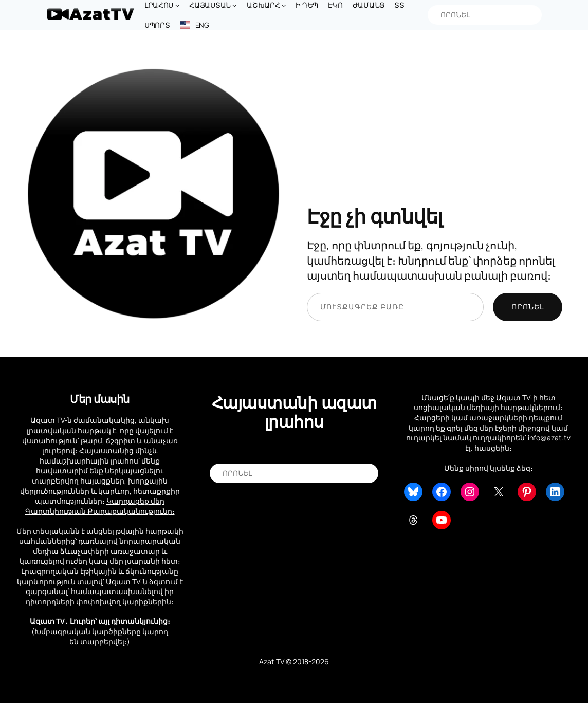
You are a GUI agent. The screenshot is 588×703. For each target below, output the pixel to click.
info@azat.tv (549, 438)
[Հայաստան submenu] (234, 5)
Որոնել (528, 307)
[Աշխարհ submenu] (284, 5)
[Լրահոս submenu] (177, 5)
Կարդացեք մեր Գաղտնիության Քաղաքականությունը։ (100, 506)
